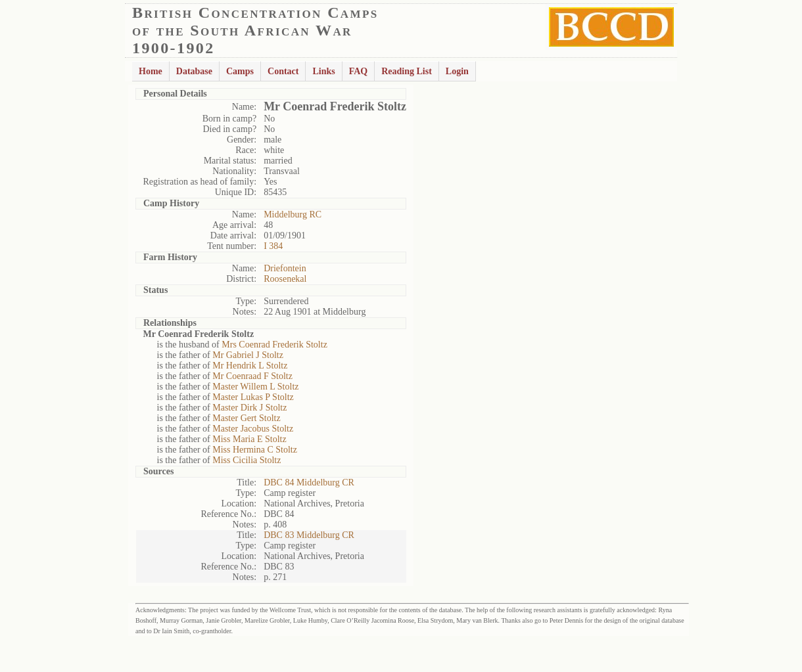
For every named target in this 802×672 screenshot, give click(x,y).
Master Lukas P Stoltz (253, 397)
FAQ (359, 71)
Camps (240, 71)
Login (457, 71)
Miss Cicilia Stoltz (247, 460)
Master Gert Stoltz (246, 418)
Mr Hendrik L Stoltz (250, 366)
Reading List (407, 71)
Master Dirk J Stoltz (249, 408)
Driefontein (285, 268)
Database (194, 71)
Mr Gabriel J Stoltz (248, 355)
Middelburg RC (293, 214)
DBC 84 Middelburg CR (309, 482)
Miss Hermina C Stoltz (255, 450)
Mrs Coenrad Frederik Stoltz (274, 345)
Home (151, 71)
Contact (283, 71)
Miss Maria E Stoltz (249, 439)
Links (323, 71)
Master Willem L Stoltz (255, 387)
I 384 (273, 246)
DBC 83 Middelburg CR (309, 535)
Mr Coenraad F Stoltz (252, 376)
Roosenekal (285, 279)
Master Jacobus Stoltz (253, 429)
